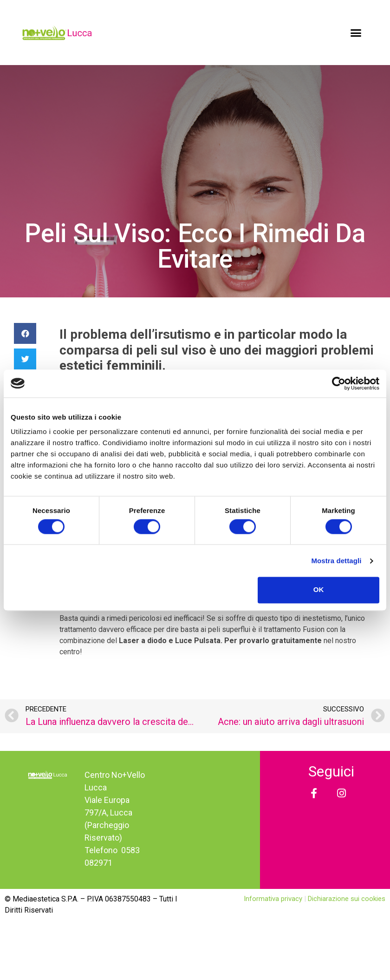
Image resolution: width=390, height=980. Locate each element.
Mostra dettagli (336, 561)
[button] (356, 33)
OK (319, 590)
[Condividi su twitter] (25, 359)
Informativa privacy (274, 899)
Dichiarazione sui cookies (347, 899)
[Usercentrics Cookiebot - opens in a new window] (339, 383)
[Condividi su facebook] (25, 333)
